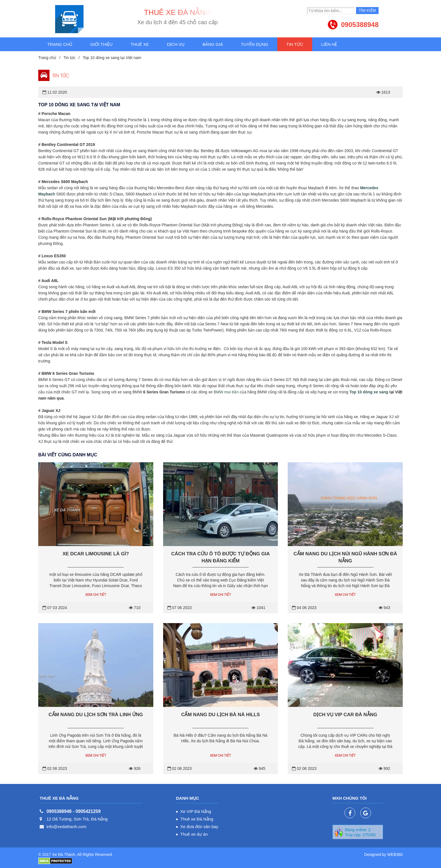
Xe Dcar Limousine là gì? (96, 554)
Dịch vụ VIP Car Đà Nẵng (345, 715)
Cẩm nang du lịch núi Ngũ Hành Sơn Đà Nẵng (345, 557)
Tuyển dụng (254, 44)
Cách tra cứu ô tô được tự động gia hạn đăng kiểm (221, 557)
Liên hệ (329, 44)
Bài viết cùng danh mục (68, 455)
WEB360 (395, 855)
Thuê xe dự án (194, 834)
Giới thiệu (101, 44)
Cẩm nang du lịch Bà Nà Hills (220, 715)
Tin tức (295, 44)
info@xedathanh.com (66, 827)
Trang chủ (60, 44)
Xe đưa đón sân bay (199, 827)
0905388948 (360, 25)
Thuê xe (140, 44)
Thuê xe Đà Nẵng (197, 819)
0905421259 (88, 811)
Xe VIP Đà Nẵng (196, 811)
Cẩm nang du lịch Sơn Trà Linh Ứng (96, 715)
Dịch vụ (176, 44)
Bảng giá (213, 44)
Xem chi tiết (96, 595)
